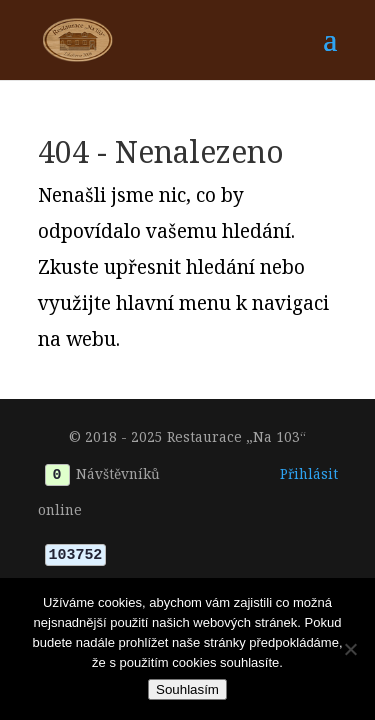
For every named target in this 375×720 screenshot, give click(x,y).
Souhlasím (187, 689)
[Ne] (350, 649)
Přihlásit (309, 473)
